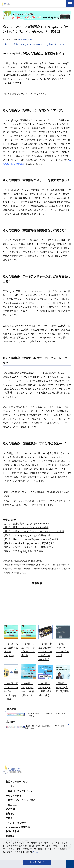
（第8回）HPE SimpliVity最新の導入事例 (23, 551)
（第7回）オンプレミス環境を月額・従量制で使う (28, 547)
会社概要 (10, 836)
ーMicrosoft (11, 805)
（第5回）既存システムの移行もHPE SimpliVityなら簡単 (31, 539)
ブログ (9, 818)
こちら (35, 852)
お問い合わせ (12, 831)
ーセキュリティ (14, 796)
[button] (70, 4)
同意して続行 (37, 862)
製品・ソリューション (17, 782)
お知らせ (10, 813)
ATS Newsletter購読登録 (18, 827)
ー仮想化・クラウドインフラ (20, 791)
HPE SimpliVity (26, 40)
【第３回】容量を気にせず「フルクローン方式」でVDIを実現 (45, 652)
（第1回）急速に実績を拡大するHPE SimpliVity (26, 524)
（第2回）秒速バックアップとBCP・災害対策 (26, 528)
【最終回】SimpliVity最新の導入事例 (62, 687)
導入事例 (10, 809)
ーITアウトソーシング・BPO (20, 800)
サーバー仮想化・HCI (15, 44)
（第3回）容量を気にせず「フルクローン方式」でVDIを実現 (33, 531)
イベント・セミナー (16, 823)
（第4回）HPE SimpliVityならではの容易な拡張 (26, 535)
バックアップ (56, 44)
